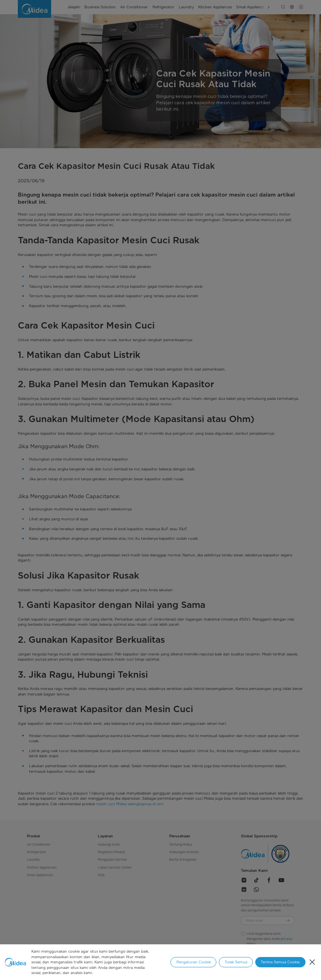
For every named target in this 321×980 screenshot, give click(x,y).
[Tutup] (312, 962)
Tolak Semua (236, 962)
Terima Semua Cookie (280, 962)
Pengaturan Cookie (194, 962)
